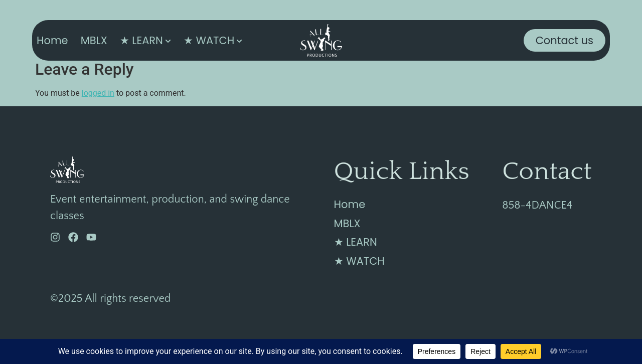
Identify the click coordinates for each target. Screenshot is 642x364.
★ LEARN (141, 40)
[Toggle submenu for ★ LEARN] (167, 40)
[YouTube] (91, 237)
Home (52, 40)
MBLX (94, 40)
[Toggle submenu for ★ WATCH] (238, 40)
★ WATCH (209, 40)
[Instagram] (55, 237)
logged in (98, 93)
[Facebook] (73, 237)
